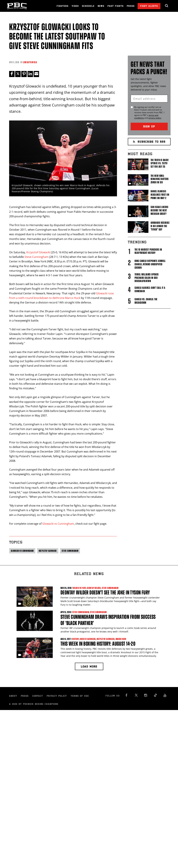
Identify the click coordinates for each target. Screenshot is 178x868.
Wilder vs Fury (79, 588)
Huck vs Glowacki (88, 639)
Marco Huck (121, 639)
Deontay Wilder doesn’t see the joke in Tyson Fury (105, 593)
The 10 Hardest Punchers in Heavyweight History (148, 251)
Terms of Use (80, 696)
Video (75, 6)
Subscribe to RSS (149, 142)
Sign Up (149, 127)
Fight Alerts (149, 6)
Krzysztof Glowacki (38, 252)
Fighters (63, 6)
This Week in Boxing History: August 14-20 (98, 644)
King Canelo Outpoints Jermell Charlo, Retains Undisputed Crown (150, 264)
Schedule (88, 6)
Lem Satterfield (30, 62)
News (101, 6)
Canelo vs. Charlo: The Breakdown (146, 301)
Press (131, 6)
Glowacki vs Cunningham (58, 524)
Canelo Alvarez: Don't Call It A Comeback (150, 289)
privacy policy (155, 118)
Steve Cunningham (37, 257)
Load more (89, 667)
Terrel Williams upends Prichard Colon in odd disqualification (147, 278)
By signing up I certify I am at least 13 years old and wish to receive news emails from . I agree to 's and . (149, 113)
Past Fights (116, 6)
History (76, 639)
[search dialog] (167, 6)
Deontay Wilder (94, 588)
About (13, 696)
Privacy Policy (57, 696)
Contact (38, 696)
